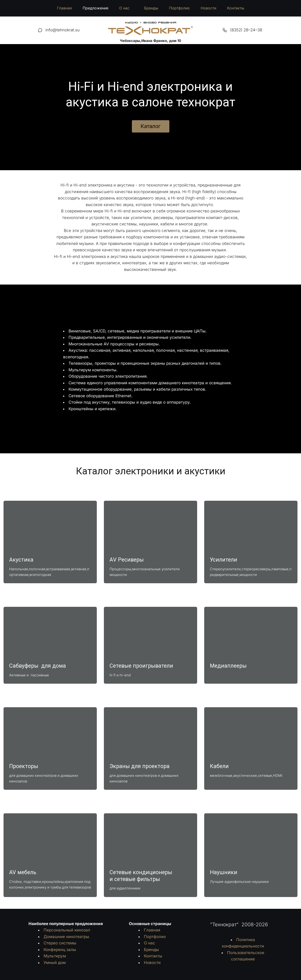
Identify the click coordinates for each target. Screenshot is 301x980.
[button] (126, 8)
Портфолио (179, 8)
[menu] (150, 8)
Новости (208, 8)
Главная (64, 8)
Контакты (236, 8)
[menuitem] (64, 8)
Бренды (151, 8)
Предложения (96, 8)
